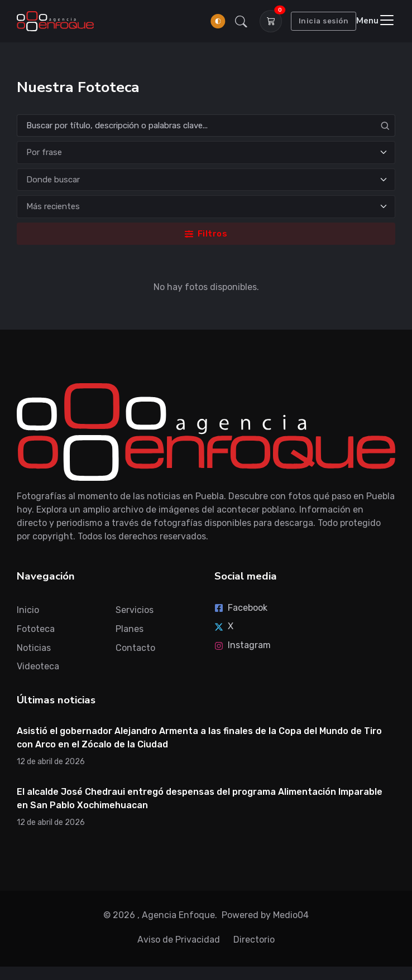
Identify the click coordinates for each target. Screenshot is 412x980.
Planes (130, 629)
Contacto (135, 648)
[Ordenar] (206, 207)
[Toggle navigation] (376, 21)
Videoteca (38, 666)
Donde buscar (53, 180)
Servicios (135, 610)
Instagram (243, 645)
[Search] (206, 126)
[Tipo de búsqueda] (206, 153)
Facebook (241, 608)
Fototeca (36, 629)
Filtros (206, 234)
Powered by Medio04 (265, 915)
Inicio (28, 610)
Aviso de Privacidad (179, 940)
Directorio (254, 940)
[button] (241, 21)
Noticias (34, 648)
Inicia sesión (324, 21)
